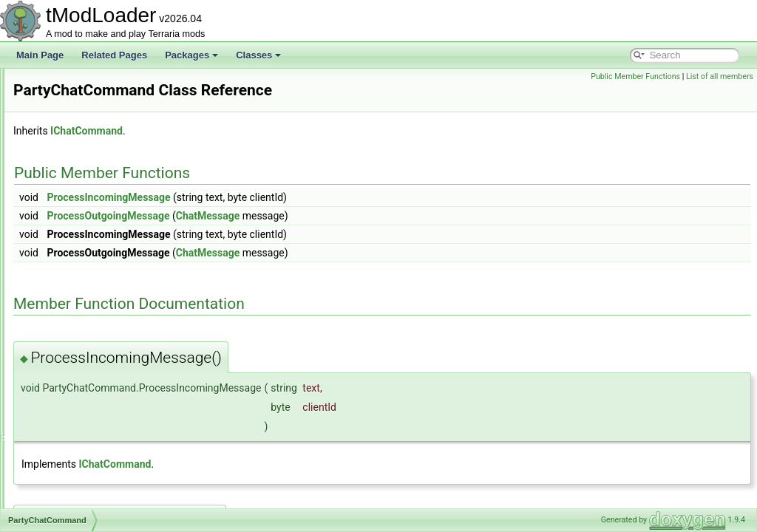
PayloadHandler (80, 361)
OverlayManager (82, 100)
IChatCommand (271, 131)
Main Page (40, 55)
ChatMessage (393, 216)
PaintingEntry (75, 198)
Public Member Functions (635, 76)
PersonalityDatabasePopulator (109, 393)
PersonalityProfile (83, 409)
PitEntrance (72, 507)
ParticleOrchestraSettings (99, 214)
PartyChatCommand (89, 296)
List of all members (720, 76)
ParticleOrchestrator (88, 231)
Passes (63, 328)
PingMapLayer (77, 458)
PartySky (67, 312)
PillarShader (73, 442)
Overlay (64, 84)
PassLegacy (73, 344)
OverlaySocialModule (91, 133)
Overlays (66, 117)
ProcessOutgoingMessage (293, 216)
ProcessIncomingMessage (293, 197)
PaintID (63, 182)
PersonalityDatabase (90, 377)
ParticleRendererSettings (98, 279)
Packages (191, 55)
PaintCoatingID (79, 166)
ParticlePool (72, 247)
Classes (258, 55)
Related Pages (114, 55)
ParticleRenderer (82, 263)
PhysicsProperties (84, 426)
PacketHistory (76, 149)
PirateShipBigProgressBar (100, 491)
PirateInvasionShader (91, 474)
